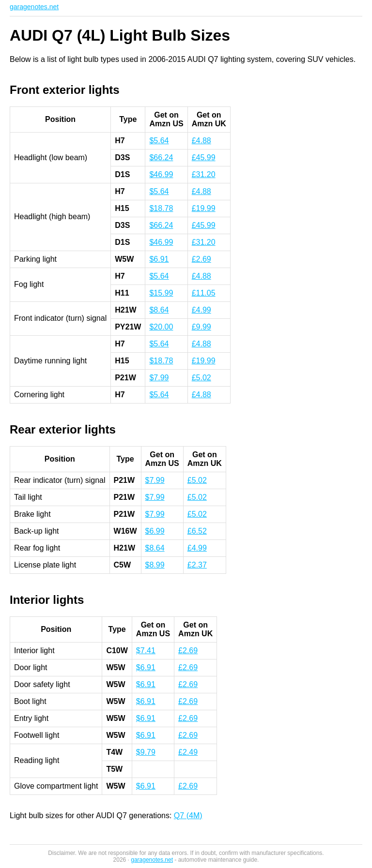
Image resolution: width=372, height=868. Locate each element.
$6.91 (159, 259)
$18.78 (161, 208)
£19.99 (204, 208)
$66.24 (161, 157)
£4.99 (201, 310)
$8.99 (155, 565)
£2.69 (201, 259)
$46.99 (161, 174)
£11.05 (204, 293)
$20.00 (161, 327)
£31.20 (204, 174)
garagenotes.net (34, 7)
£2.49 (188, 752)
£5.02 (201, 378)
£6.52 (197, 531)
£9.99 (201, 327)
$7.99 (159, 378)
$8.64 (159, 310)
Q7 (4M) (188, 816)
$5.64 (159, 141)
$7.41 (146, 651)
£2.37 (197, 565)
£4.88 (201, 141)
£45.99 (204, 157)
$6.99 (155, 531)
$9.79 (146, 752)
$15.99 (161, 293)
